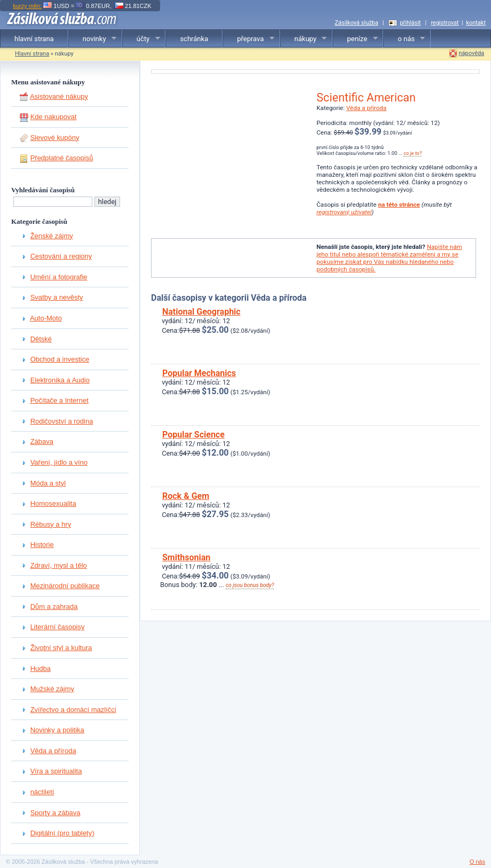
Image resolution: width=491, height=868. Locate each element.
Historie (42, 545)
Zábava (42, 441)
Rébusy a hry (51, 524)
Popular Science (193, 435)
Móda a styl (48, 483)
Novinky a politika (57, 730)
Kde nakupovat (54, 117)
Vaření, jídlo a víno (59, 462)
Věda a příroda (53, 751)
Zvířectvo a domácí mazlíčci (73, 710)
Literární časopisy (58, 627)
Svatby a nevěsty (57, 297)
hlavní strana (34, 39)
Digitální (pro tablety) (62, 833)
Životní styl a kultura (61, 648)
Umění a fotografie (59, 277)
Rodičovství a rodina (62, 421)
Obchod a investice (60, 359)
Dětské (41, 339)
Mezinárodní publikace (65, 586)
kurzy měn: (27, 6)
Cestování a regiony (61, 256)
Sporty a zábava (56, 813)
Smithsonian (186, 557)
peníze (355, 39)
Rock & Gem (186, 496)
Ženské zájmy (52, 236)
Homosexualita (53, 503)
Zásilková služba (356, 23)
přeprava (249, 39)
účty (141, 39)
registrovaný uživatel (344, 212)
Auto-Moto (46, 318)
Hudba (41, 668)
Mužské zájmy (52, 689)
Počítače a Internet (60, 400)
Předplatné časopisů (62, 158)
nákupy (304, 39)
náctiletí (42, 792)
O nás (477, 862)
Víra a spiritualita (56, 771)
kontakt (476, 23)
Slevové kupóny (55, 138)
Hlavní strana (32, 54)
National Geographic (201, 312)
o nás (404, 39)
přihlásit (410, 23)
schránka (194, 39)
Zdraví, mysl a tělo (59, 565)
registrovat (445, 23)
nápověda (472, 53)
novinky (93, 39)
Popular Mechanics (199, 373)
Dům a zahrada (54, 607)
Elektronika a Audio (60, 380)
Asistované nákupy (59, 96)
